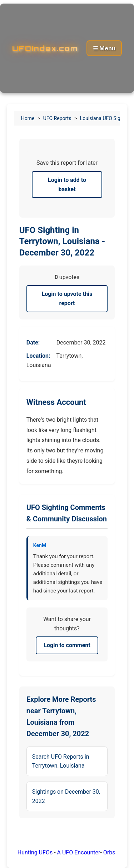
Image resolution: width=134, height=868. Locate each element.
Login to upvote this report (67, 299)
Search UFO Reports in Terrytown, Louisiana (61, 761)
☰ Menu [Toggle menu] (104, 48)
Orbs (109, 852)
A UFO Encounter (79, 852)
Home (28, 118)
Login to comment (67, 645)
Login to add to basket (67, 185)
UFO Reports (57, 118)
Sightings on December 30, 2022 (66, 796)
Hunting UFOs (35, 852)
